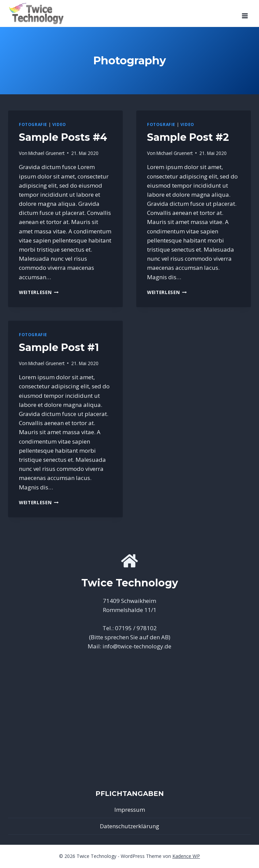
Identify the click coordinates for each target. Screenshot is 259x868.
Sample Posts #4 (63, 137)
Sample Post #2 (188, 137)
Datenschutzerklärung (129, 826)
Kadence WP (186, 856)
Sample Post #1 (59, 347)
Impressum (130, 810)
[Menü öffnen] (245, 13)
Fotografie (33, 124)
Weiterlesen (39, 292)
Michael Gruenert (46, 153)
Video (59, 124)
